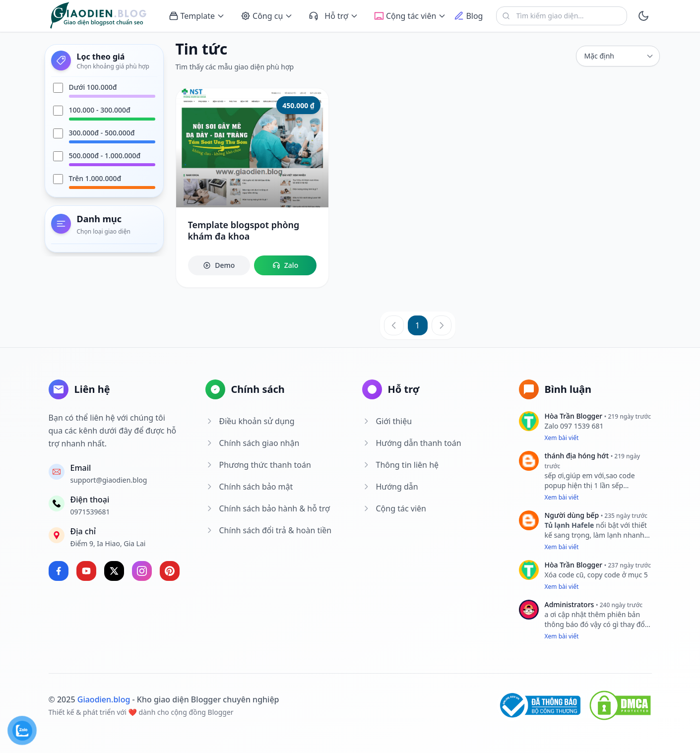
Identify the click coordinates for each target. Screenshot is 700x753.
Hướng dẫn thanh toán (412, 443)
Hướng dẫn (390, 487)
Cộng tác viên (394, 508)
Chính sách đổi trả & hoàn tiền (269, 530)
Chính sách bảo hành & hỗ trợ (268, 508)
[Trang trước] (394, 325)
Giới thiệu (387, 421)
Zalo (285, 265)
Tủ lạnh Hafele (570, 525)
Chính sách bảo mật (249, 487)
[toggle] (643, 16)
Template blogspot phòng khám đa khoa (244, 230)
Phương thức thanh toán (258, 465)
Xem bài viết (562, 438)
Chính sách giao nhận (253, 443)
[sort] (618, 56)
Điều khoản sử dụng (250, 421)
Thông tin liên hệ (401, 465)
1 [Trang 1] (417, 325)
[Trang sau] (442, 325)
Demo (219, 265)
